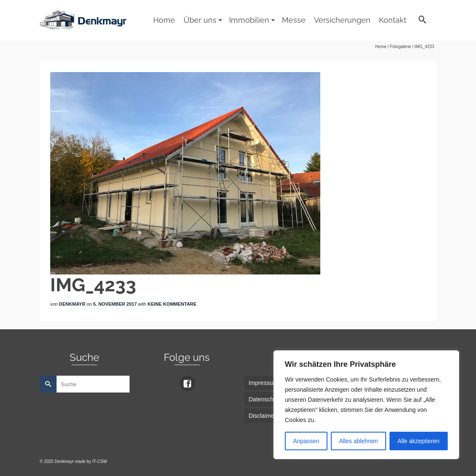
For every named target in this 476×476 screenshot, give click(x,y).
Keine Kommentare (172, 304)
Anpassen (306, 441)
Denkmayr (72, 304)
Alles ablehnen (358, 441)
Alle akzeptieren (419, 441)
